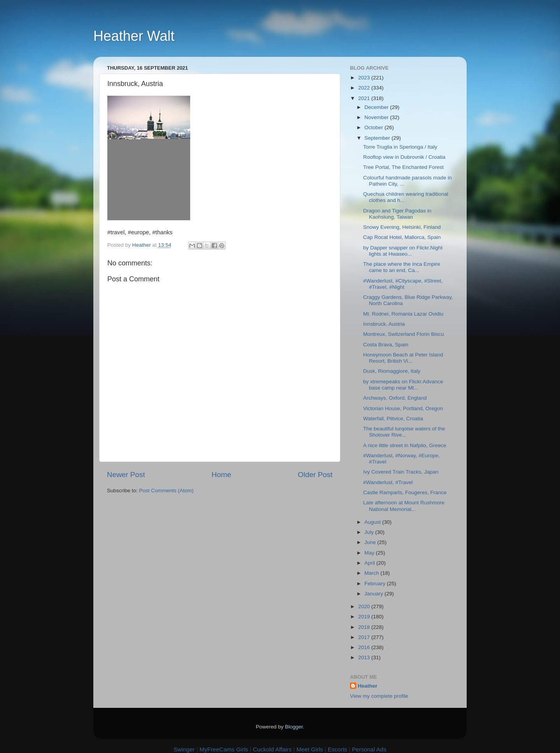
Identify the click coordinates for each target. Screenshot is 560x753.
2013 (365, 657)
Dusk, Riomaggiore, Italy (392, 371)
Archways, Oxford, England (395, 398)
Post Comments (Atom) (166, 491)
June (371, 542)
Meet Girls (310, 749)
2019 (365, 617)
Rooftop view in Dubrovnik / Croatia (404, 157)
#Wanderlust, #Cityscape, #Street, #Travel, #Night (403, 284)
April (370, 563)
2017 (365, 637)
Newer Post (126, 475)
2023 (365, 78)
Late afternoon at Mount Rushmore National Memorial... (404, 506)
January (374, 594)
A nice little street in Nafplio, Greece (405, 445)
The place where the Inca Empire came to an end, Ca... (402, 267)
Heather (367, 686)
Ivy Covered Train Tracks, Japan (401, 472)
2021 (365, 98)
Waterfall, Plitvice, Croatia (393, 419)
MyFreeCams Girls (224, 749)
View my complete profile (379, 696)
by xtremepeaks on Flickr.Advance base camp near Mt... (403, 385)
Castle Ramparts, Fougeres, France (405, 492)
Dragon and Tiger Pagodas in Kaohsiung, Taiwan (397, 214)
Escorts (338, 749)
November (377, 117)
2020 (365, 606)
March (372, 573)
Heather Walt (134, 36)
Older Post (315, 475)
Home (221, 475)
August (373, 522)
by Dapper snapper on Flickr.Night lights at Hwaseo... (403, 251)
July (370, 532)
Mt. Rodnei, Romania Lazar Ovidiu (403, 314)
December (377, 107)
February (376, 584)
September (378, 138)
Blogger (294, 727)
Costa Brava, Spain (386, 345)
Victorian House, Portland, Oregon (403, 408)
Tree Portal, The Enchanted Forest (403, 167)
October (374, 127)
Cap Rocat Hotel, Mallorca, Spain (402, 237)
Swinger (184, 749)
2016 (365, 647)
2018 (365, 627)
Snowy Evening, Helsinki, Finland (402, 227)
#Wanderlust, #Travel (388, 482)
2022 (365, 88)
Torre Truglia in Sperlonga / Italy (400, 147)
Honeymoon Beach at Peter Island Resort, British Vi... (403, 358)
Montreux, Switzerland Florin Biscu (404, 334)
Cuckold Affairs (272, 749)
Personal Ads (369, 749)
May (370, 553)
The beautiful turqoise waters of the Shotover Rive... (404, 432)
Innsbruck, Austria (384, 324)
